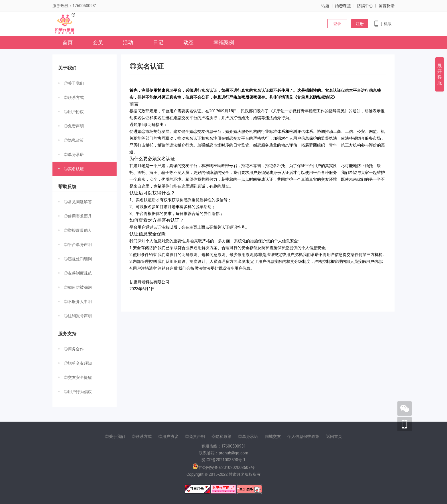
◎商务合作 (71, 349)
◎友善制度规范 (75, 273)
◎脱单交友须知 (75, 363)
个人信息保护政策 (303, 436)
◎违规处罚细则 (75, 259)
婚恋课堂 (343, 6)
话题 (325, 6)
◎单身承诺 (71, 155)
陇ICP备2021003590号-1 (223, 460)
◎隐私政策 (71, 140)
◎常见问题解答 (75, 202)
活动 (128, 42)
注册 (360, 24)
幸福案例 (224, 42)
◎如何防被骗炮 (75, 287)
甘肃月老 (237, 474)
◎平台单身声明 (75, 245)
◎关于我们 (71, 83)
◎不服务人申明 (75, 302)
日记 (158, 42)
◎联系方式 (71, 97)
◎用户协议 (71, 112)
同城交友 (273, 436)
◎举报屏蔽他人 (75, 230)
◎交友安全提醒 (75, 377)
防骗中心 (365, 6)
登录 (337, 24)
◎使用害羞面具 (75, 216)
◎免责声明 (71, 126)
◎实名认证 (71, 169)
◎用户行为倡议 (75, 392)
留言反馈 (387, 6)
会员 (98, 42)
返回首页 (334, 436)
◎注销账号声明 (75, 316)
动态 (188, 42)
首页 (68, 42)
